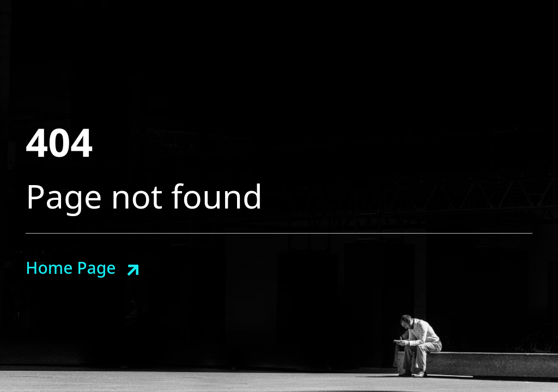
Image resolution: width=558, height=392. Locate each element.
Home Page (71, 268)
